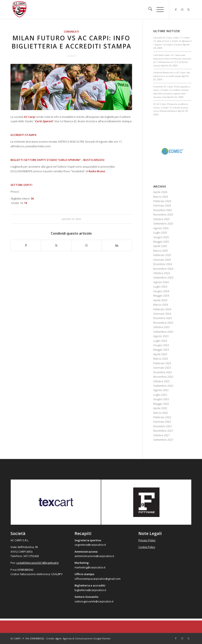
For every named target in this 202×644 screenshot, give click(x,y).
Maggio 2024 (161, 296)
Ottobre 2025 (161, 219)
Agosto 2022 (161, 390)
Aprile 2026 (160, 192)
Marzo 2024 (161, 305)
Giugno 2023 (161, 345)
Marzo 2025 (161, 251)
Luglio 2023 (160, 341)
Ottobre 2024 (161, 273)
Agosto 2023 (161, 336)
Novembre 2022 (163, 377)
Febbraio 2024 (162, 309)
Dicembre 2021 (163, 426)
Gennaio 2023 (162, 368)
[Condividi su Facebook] (26, 245)
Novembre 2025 (163, 214)
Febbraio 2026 (162, 201)
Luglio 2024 (160, 287)
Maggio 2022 (161, 404)
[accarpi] (20, 9)
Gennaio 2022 (162, 422)
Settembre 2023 (163, 332)
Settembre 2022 (163, 386)
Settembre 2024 (163, 277)
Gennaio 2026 (162, 205)
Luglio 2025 (160, 233)
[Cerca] (148, 9)
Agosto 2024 (161, 282)
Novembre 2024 (163, 269)
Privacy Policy (147, 540)
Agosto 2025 (161, 228)
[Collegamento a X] (188, 9)
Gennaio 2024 (162, 314)
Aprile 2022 (160, 408)
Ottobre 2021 (161, 435)
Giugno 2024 (161, 291)
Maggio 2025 (161, 242)
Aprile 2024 (160, 300)
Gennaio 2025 (162, 260)
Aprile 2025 (160, 246)
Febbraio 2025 (162, 255)
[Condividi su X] (56, 245)
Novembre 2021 (163, 431)
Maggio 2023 (161, 350)
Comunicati (71, 32)
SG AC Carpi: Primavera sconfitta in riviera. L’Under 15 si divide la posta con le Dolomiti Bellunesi (171, 107)
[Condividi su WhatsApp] (87, 245)
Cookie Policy (147, 547)
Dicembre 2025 (163, 210)
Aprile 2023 (160, 354)
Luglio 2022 (160, 395)
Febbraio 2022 (162, 417)
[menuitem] (148, 9)
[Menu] (158, 9)
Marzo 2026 (161, 197)
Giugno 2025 (161, 237)
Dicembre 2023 (163, 318)
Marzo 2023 (161, 359)
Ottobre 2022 (161, 381)
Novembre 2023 (163, 323)
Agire (58, 638)
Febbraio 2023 (162, 363)
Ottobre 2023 (161, 327)
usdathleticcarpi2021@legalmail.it (37, 563)
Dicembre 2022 (163, 372)
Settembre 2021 (163, 440)
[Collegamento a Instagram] (182, 9)
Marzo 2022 (161, 413)
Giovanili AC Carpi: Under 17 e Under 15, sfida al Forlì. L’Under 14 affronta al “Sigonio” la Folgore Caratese (172, 41)
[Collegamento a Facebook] (176, 9)
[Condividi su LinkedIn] (117, 245)
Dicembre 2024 (163, 264)
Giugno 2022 (161, 399)
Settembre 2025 (163, 223)
